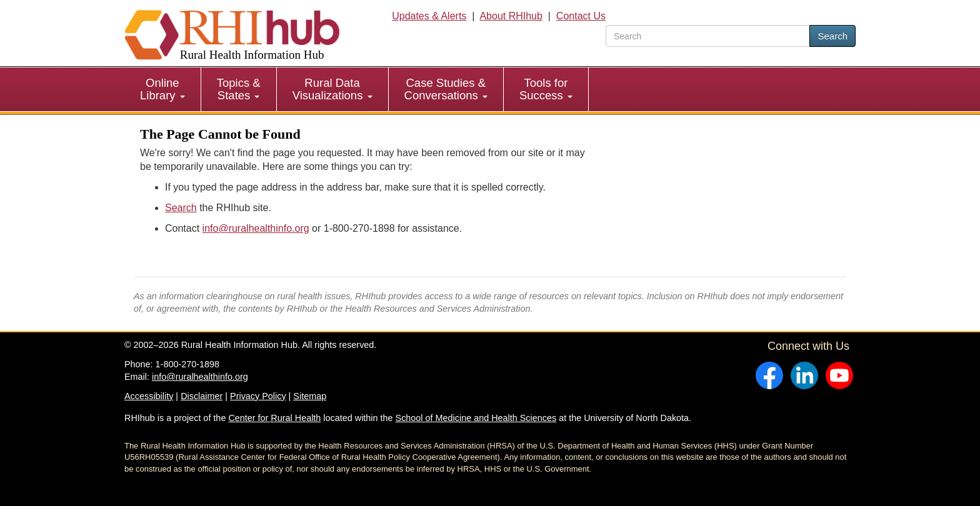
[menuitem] (163, 89)
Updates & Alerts (429, 16)
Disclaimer (202, 396)
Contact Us (581, 16)
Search (832, 36)
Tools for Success (546, 89)
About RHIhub (511, 16)
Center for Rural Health (274, 418)
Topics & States (239, 89)
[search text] (708, 36)
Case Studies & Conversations (446, 89)
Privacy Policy (258, 396)
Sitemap (310, 396)
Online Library (162, 89)
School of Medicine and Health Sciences (476, 418)
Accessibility (149, 396)
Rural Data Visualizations (332, 89)
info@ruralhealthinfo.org (256, 228)
